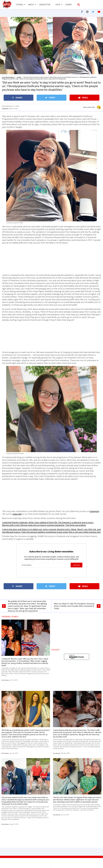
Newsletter (45, 5)
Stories (20, 5)
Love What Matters (8, 77)
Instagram (94, 511)
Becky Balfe (6, 106)
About (31, 5)
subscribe (17, 514)
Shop (58, 5)
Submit (69, 5)
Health (19, 77)
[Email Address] (45, 565)
